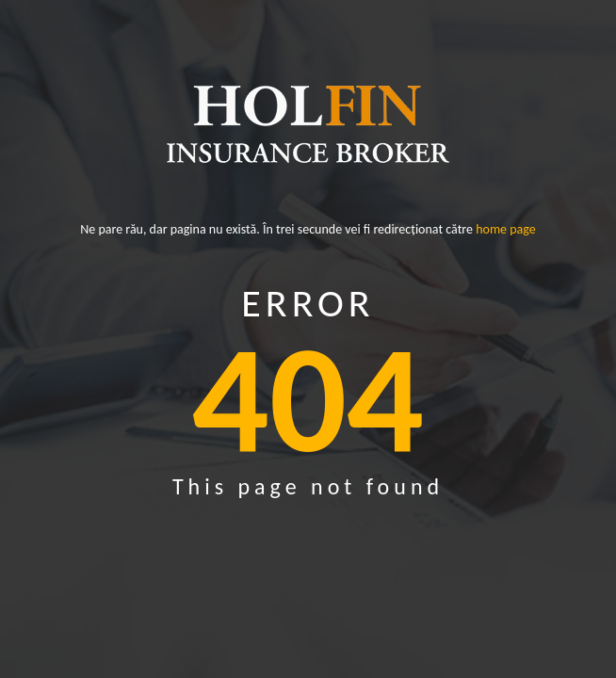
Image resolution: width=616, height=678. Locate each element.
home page (506, 230)
